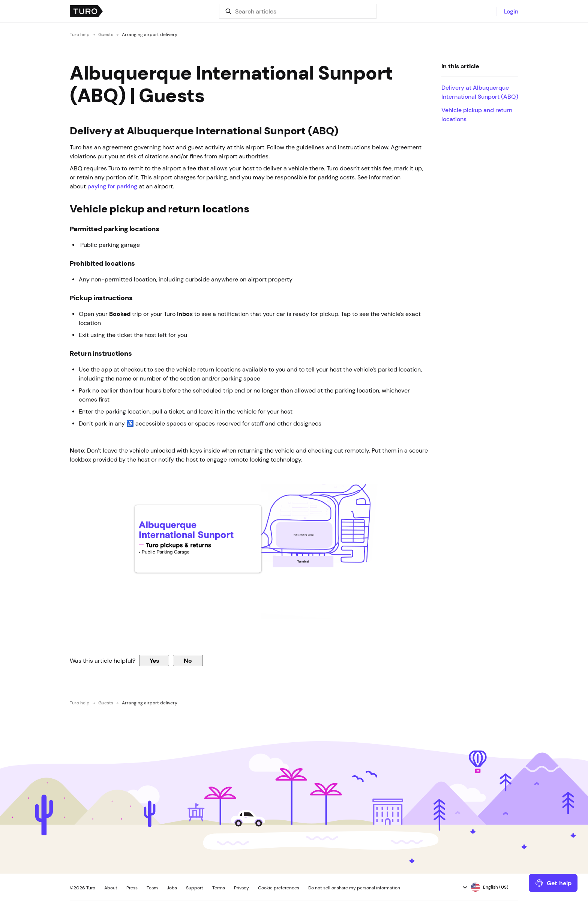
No (188, 660)
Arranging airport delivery (150, 35)
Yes (154, 660)
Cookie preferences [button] (279, 888)
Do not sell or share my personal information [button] (354, 888)
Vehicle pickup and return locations (477, 114)
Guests (106, 35)
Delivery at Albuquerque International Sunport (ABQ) (480, 92)
